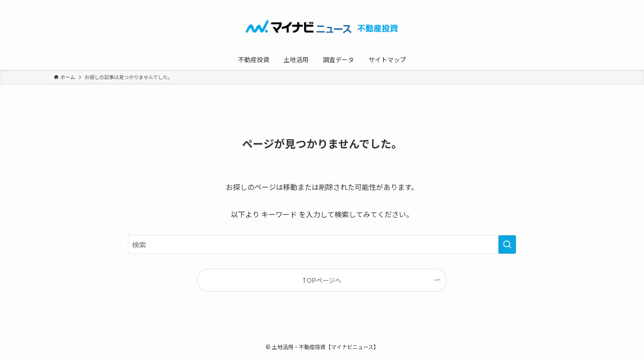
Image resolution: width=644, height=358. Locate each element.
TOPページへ (322, 280)
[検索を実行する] (507, 244)
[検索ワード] (322, 244)
